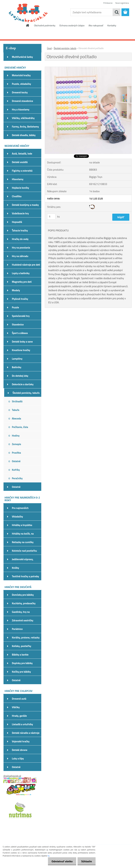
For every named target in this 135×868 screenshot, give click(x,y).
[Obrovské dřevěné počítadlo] (88, 68)
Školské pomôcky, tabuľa (65, 48)
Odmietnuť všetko (60, 861)
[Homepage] (28, 25)
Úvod (49, 48)
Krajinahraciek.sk (12, 776)
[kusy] (51, 217)
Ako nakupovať (96, 25)
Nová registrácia (122, 3)
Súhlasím (86, 861)
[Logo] (26, 12)
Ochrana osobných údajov (72, 25)
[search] (117, 12)
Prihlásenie (108, 3)
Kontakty (112, 25)
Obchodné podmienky (45, 25)
